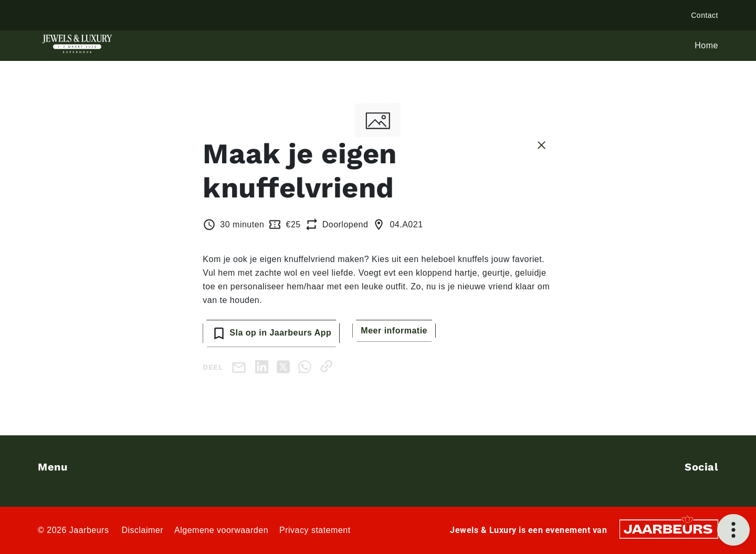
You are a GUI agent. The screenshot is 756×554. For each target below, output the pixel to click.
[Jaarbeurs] (669, 528)
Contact (705, 15)
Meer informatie (394, 331)
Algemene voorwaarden (221, 530)
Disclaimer (142, 530)
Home (706, 45)
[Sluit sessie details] (542, 144)
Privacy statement (315, 530)
